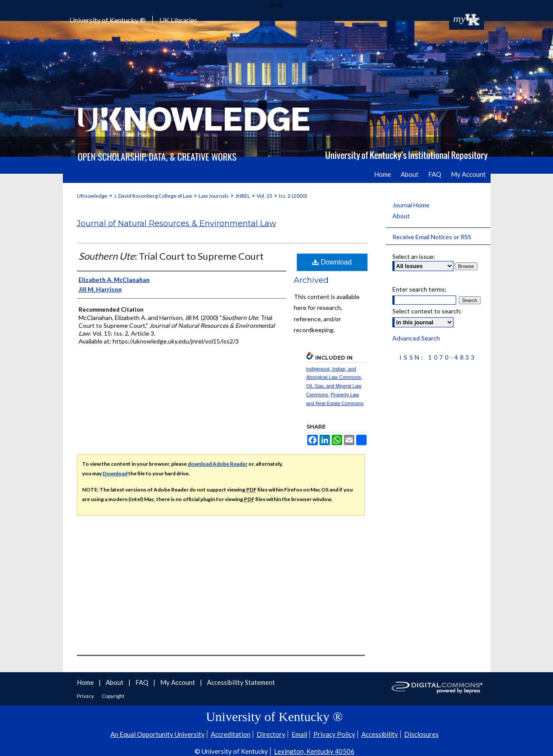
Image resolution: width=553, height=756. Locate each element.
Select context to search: (427, 311)
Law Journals (214, 196)
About (401, 216)
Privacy (86, 696)
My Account (178, 682)
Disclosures (421, 734)
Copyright (113, 696)
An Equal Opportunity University (158, 734)
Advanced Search (416, 338)
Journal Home (411, 205)
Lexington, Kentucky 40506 (314, 751)
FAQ (143, 682)
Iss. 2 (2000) (293, 196)
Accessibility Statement (241, 682)
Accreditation (231, 734)
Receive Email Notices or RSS (432, 237)
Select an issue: (414, 256)
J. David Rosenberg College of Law (153, 196)
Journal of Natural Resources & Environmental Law (177, 223)
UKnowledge (92, 196)
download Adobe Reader (218, 464)
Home (86, 682)
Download (332, 262)
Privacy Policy (334, 734)
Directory (271, 734)
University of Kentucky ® (108, 20)
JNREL (243, 196)
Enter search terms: (419, 289)
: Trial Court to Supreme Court (171, 256)
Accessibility (380, 734)
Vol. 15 (264, 196)
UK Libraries (178, 20)
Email (299, 734)
